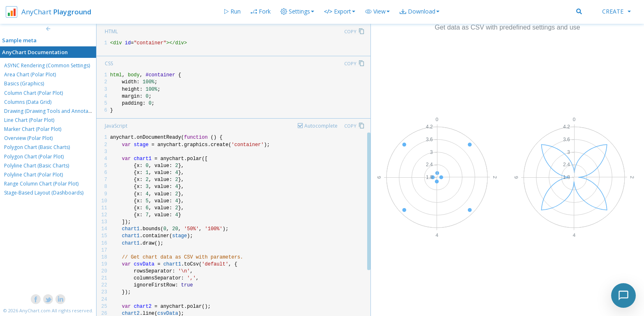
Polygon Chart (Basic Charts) (37, 147)
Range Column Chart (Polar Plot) (41, 184)
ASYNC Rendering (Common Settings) (47, 65)
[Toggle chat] (623, 295)
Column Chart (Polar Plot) (33, 93)
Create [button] (616, 11)
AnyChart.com (35, 310)
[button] (377, 11)
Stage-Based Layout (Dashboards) (44, 193)
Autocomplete (321, 126)
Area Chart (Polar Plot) (30, 74)
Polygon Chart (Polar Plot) (34, 157)
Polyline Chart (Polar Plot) (33, 175)
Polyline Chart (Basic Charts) (37, 166)
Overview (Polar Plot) (28, 138)
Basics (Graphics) (24, 84)
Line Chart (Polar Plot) (29, 120)
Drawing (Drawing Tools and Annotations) (53, 111)
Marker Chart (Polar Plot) (33, 129)
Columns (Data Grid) (28, 102)
